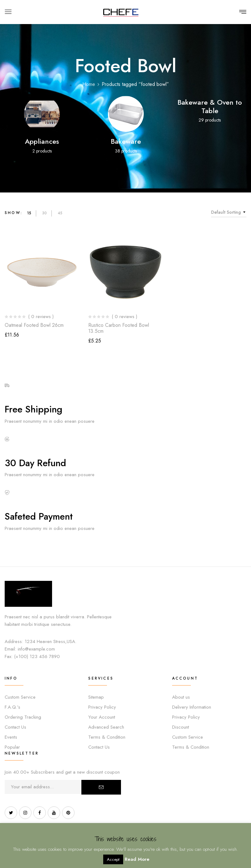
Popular (12, 747)
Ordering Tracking (23, 717)
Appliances (42, 141)
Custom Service (20, 697)
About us (181, 697)
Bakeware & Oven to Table (210, 106)
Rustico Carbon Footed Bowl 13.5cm (119, 328)
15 (29, 213)
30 (44, 213)
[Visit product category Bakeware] (126, 114)
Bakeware (126, 141)
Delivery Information (192, 707)
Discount (181, 727)
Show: (14, 213)
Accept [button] (113, 859)
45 (60, 213)
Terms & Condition (107, 737)
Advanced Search (106, 727)
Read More (137, 859)
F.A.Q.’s (12, 707)
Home (89, 84)
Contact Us (15, 727)
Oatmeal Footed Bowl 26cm (34, 325)
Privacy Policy (102, 707)
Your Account (102, 717)
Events (11, 737)
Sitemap (96, 697)
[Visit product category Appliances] (42, 114)
